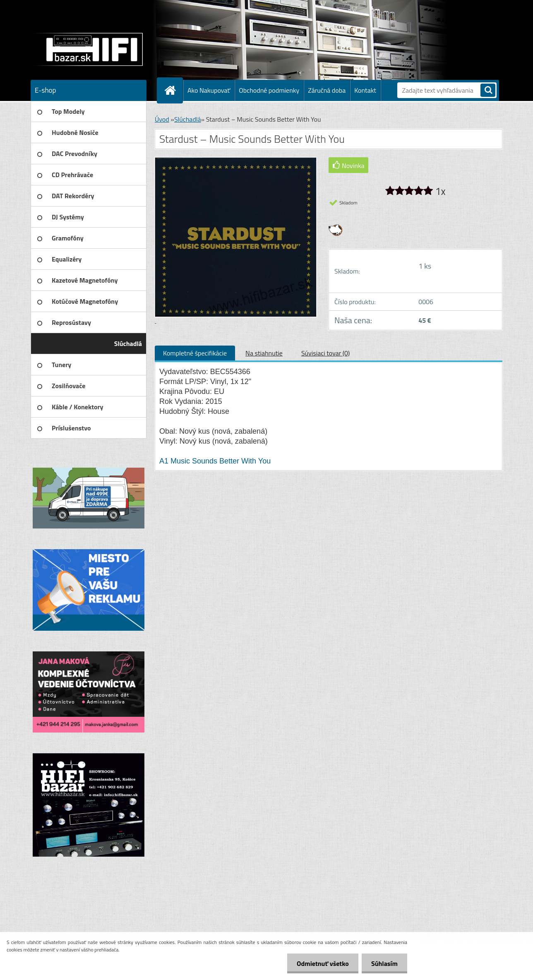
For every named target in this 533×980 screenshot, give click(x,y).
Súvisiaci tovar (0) (325, 353)
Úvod (162, 119)
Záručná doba (327, 90)
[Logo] (88, 49)
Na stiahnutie (264, 353)
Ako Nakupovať (209, 90)
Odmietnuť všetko (320, 963)
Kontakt (365, 90)
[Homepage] (173, 90)
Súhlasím (384, 963)
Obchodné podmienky (269, 90)
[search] (488, 91)
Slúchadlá (188, 119)
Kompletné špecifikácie (195, 353)
